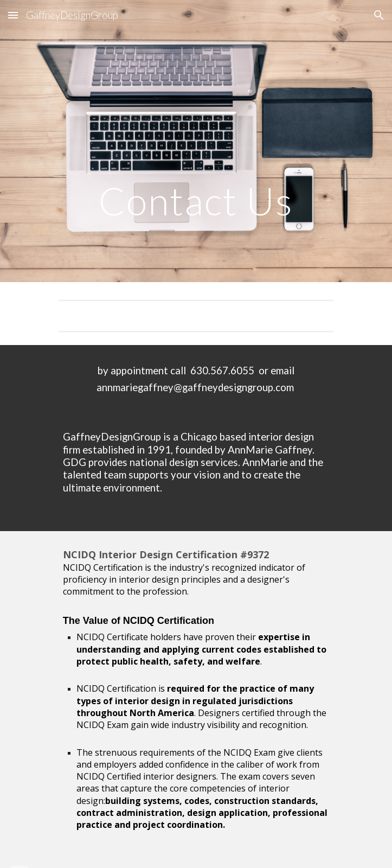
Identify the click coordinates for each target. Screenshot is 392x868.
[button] (13, 15)
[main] (196, 141)
